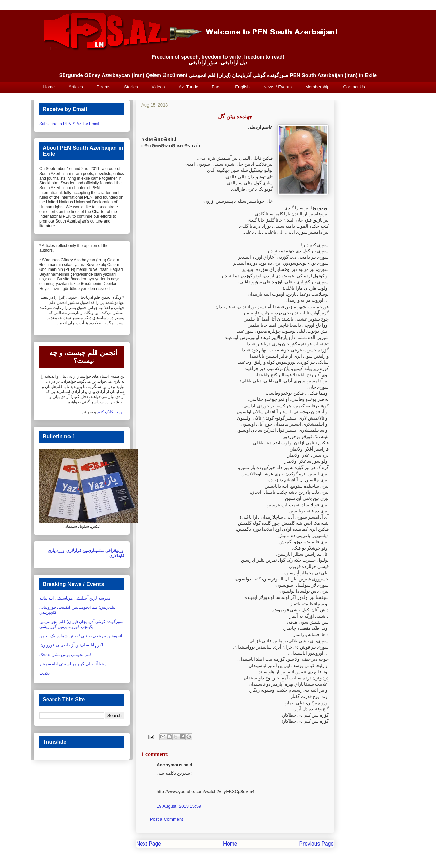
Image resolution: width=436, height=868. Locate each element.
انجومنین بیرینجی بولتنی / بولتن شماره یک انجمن (81, 636)
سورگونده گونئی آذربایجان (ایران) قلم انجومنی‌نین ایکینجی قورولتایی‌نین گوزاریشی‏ (81, 624)
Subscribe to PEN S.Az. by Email (69, 124)
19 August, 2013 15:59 (179, 806)
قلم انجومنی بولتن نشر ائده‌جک (65, 655)
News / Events (277, 87)
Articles (76, 87)
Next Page (149, 844)
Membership (317, 87)
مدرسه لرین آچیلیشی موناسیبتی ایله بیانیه (75, 598)
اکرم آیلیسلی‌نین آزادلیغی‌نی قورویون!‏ (71, 645)
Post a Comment (166, 819)
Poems (104, 87)
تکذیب (44, 673)
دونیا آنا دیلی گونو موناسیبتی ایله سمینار (73, 664)
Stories (131, 87)
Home (49, 87)
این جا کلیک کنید (111, 412)
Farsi (216, 87)
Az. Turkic (188, 87)
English (242, 87)
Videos (158, 87)
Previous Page (317, 844)
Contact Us (354, 87)
